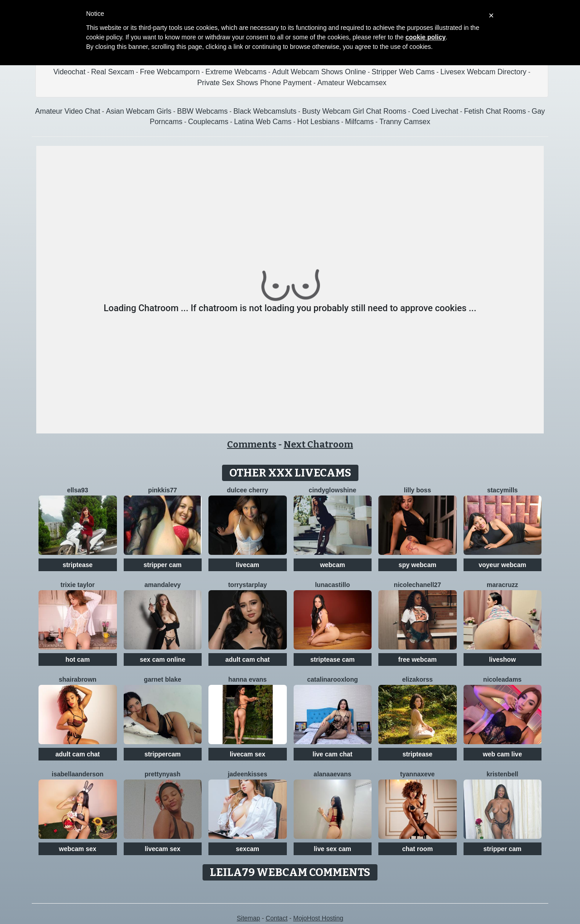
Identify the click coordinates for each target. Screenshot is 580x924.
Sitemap (248, 918)
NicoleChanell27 (417, 585)
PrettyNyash (162, 774)
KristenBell (503, 774)
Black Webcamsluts (265, 111)
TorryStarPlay (247, 585)
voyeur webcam (502, 565)
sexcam (248, 849)
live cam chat (333, 754)
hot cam (77, 659)
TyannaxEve (417, 774)
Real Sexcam (113, 72)
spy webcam (418, 565)
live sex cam (332, 849)
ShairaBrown (78, 679)
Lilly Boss (417, 490)
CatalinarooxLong (333, 679)
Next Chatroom (318, 444)
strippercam (163, 754)
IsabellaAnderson (77, 774)
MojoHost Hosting (318, 918)
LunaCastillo (332, 585)
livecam (248, 565)
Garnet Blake (163, 679)
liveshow (502, 659)
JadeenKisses (248, 774)
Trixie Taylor (78, 585)
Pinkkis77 (163, 490)
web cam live (503, 754)
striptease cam (333, 659)
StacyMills (503, 490)
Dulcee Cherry (248, 490)
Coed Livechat (435, 111)
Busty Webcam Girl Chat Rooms (354, 111)
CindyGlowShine (332, 490)
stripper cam (163, 565)
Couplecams (208, 122)
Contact (276, 918)
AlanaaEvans (332, 774)
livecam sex (248, 754)
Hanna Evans (248, 679)
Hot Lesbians (318, 122)
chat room (417, 849)
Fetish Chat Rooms (495, 111)
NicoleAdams (502, 679)
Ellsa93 (78, 490)
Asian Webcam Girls (139, 111)
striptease (77, 565)
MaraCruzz (502, 585)
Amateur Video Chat (68, 111)
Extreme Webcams (236, 72)
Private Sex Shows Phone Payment (254, 83)
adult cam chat (247, 659)
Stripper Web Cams (403, 72)
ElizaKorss (417, 679)
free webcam (418, 659)
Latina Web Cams (263, 122)
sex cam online (163, 659)
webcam (332, 565)
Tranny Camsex (405, 122)
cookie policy (426, 37)
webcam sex (78, 849)
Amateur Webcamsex (352, 83)
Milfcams (360, 122)
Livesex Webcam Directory (483, 72)
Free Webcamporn (170, 72)
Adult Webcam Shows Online (319, 72)
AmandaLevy (163, 585)
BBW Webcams (203, 111)
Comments (252, 444)
